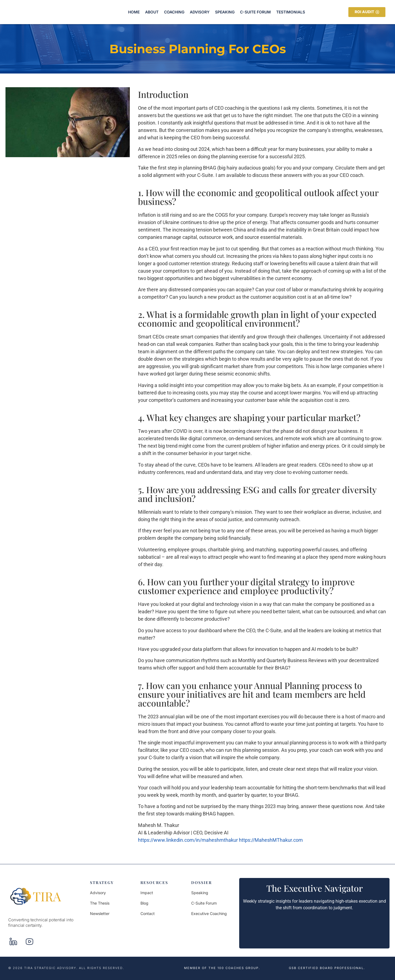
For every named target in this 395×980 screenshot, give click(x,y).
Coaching (174, 12)
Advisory (200, 12)
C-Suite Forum (255, 12)
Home (134, 12)
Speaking (225, 12)
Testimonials (291, 12)
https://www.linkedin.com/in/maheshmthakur (188, 840)
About (152, 12)
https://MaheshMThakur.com (271, 840)
